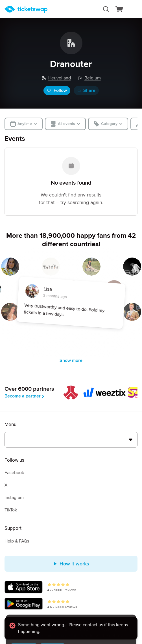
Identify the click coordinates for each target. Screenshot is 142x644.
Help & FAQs (17, 541)
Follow (57, 90)
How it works (71, 564)
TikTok (11, 510)
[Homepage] (26, 9)
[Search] (106, 9)
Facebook (14, 473)
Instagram (14, 498)
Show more (71, 360)
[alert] (71, 629)
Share (86, 90)
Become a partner (25, 396)
